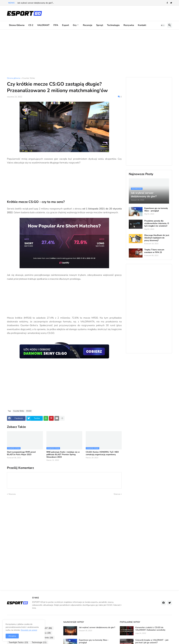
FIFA (56, 25)
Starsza (117, 494)
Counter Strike (29, 78)
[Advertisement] (89, 53)
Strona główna (17, 25)
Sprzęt (100, 25)
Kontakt (142, 25)
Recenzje (88, 25)
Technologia (113, 25)
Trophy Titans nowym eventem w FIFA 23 (154, 251)
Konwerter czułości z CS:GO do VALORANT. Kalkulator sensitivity (150, 629)
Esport (66, 25)
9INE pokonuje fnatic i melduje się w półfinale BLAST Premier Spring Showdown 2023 (63, 455)
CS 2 (31, 25)
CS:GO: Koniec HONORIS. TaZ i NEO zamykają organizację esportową (102, 453)
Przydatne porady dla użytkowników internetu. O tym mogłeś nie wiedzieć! (157, 223)
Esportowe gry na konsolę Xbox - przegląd (156, 210)
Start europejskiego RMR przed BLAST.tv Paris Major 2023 (21, 453)
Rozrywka (129, 25)
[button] (163, 25)
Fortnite (47, 638)
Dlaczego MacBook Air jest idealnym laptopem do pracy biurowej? (157, 238)
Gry (75, 25)
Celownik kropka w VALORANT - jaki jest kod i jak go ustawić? (152, 641)
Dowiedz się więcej (29, 630)
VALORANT (43, 25)
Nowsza (12, 494)
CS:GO (29, 411)
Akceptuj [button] (12, 636)
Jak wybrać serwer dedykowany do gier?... (36, 3)
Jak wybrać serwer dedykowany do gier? (97, 627)
